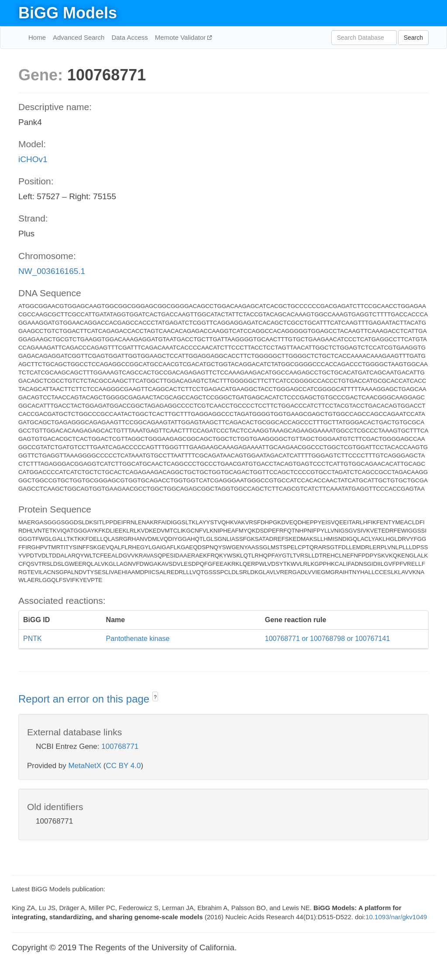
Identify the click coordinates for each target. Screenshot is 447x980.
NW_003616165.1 (52, 271)
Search (413, 38)
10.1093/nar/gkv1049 (396, 917)
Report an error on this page (85, 699)
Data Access (129, 37)
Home (37, 37)
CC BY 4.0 (123, 766)
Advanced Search (79, 37)
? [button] (155, 697)
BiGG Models (68, 13)
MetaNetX (85, 766)
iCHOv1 (33, 159)
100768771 (120, 746)
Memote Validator (181, 37)
